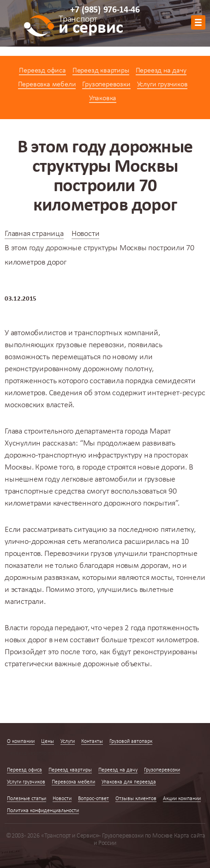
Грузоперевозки (106, 84)
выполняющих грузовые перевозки (64, 345)
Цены (48, 741)
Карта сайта (190, 836)
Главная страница (34, 234)
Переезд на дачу (161, 71)
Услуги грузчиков (162, 84)
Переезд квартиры (101, 71)
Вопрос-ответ (93, 799)
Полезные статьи (27, 799)
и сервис (91, 26)
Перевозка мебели (47, 84)
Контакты (92, 741)
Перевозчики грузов (78, 554)
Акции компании (182, 799)
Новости (86, 234)
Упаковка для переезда (129, 782)
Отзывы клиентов (136, 799)
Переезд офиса (42, 71)
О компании (21, 741)
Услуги (68, 741)
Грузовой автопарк (131, 741)
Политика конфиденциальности (43, 811)
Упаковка (103, 98)
